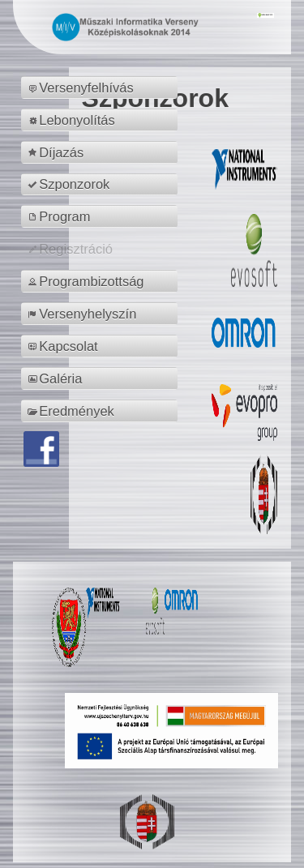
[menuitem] (102, 88)
